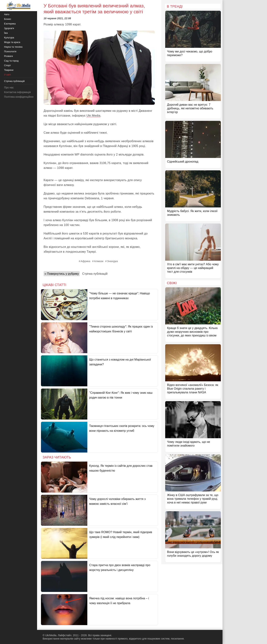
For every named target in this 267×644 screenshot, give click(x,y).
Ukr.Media (93, 116)
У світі (8, 75)
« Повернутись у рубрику (62, 274)
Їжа (6, 33)
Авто (7, 14)
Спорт (8, 65)
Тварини (9, 70)
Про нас (9, 87)
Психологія (10, 51)
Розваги (8, 56)
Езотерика (10, 24)
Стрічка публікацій (95, 274)
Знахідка (112, 261)
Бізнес (8, 19)
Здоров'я (9, 28)
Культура (9, 38)
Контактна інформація (17, 92)
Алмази (99, 261)
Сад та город (11, 61)
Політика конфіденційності (20, 97)
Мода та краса (12, 42)
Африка (85, 261)
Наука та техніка (13, 47)
